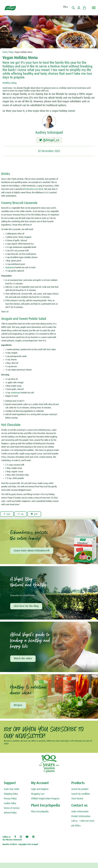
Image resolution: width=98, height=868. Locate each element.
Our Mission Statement (12, 845)
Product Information (81, 822)
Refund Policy (10, 818)
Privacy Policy (10, 804)
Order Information (80, 817)
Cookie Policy (10, 809)
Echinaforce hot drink (34, 190)
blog (11, 52)
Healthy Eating (10, 83)
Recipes (18, 707)
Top (23, 515)
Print (38, 515)
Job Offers (76, 831)
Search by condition (81, 799)
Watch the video (23, 661)
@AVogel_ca (49, 141)
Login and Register (40, 794)
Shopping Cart (38, 799)
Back (8, 515)
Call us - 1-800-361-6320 (83, 826)
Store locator (77, 804)
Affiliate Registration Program (45, 804)
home (5, 52)
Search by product (80, 794)
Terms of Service (12, 813)
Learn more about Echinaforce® (32, 552)
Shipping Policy (11, 799)
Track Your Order (12, 794)
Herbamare (10, 269)
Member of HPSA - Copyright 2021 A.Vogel (20, 850)
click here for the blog (26, 608)
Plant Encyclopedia (40, 817)
